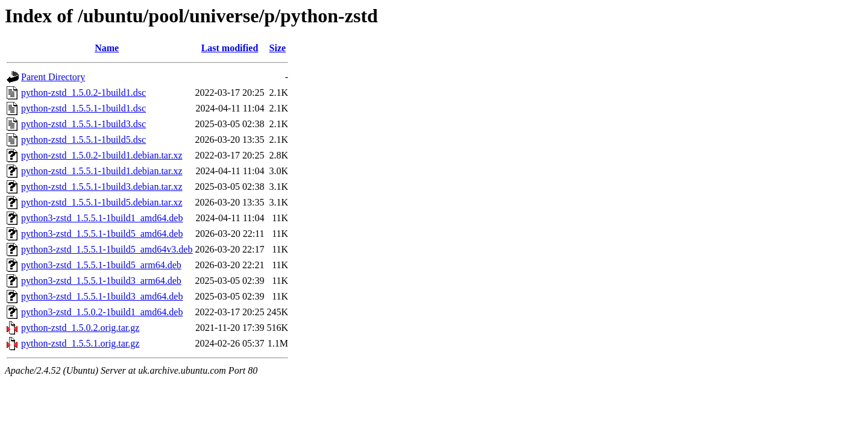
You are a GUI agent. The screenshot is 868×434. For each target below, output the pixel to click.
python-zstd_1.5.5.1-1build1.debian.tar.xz (102, 171)
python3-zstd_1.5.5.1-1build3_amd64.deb (102, 296)
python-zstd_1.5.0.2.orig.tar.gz (80, 328)
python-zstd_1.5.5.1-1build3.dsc (83, 124)
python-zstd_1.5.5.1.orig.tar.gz (80, 343)
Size (278, 48)
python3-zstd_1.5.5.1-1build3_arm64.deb (101, 281)
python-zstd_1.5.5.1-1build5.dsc (83, 140)
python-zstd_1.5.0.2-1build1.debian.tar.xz (102, 155)
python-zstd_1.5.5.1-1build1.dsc (83, 108)
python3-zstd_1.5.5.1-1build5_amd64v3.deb (107, 249)
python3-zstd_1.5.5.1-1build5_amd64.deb (102, 234)
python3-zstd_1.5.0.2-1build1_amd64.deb (102, 312)
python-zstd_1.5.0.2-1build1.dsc (83, 93)
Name (107, 48)
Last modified (230, 48)
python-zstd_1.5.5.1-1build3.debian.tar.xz (102, 187)
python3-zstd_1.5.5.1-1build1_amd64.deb (102, 218)
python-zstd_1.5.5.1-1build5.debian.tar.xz (102, 202)
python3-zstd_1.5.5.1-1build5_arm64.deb (101, 265)
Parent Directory (53, 77)
